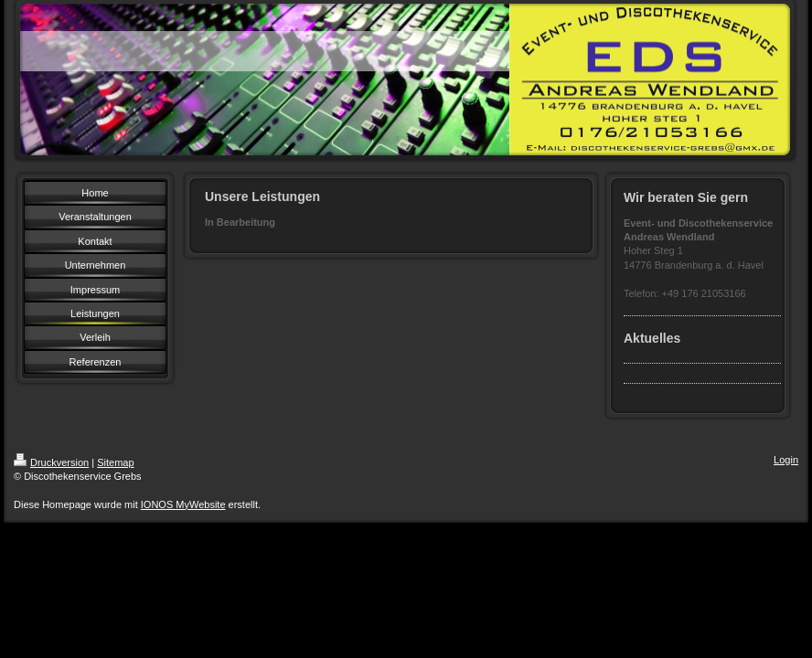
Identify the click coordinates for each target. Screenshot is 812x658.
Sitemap (115, 462)
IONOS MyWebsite (183, 504)
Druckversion (51, 462)
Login (786, 460)
